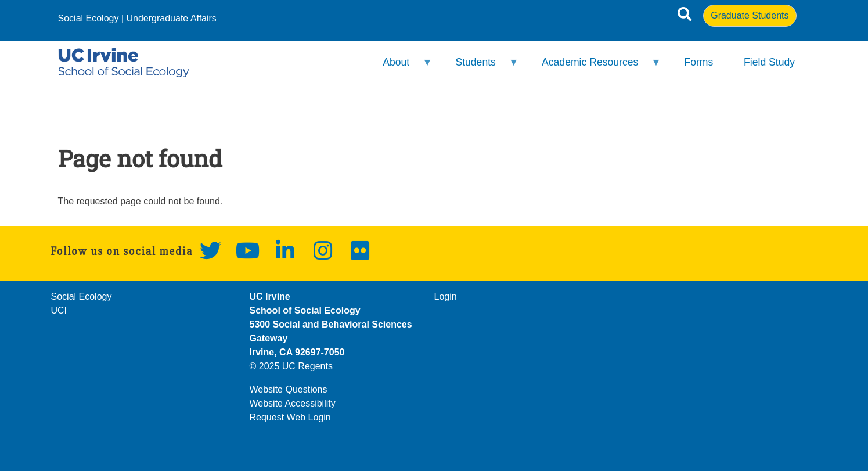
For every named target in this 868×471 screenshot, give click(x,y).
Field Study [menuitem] (769, 62)
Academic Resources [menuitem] (594, 67)
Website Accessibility (293, 403)
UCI (59, 310)
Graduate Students (750, 15)
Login (446, 296)
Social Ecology (89, 18)
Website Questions (289, 389)
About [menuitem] (400, 67)
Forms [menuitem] (698, 62)
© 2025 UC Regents (291, 366)
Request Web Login (290, 417)
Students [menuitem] (479, 67)
